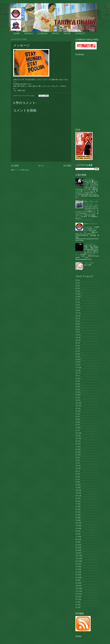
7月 (76, 321)
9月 (76, 310)
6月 (76, 288)
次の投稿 (15, 166)
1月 (76, 297)
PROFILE (29, 33)
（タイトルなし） (90, 179)
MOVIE (67, 33)
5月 (76, 283)
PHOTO (56, 33)
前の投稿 (67, 166)
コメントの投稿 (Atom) (22, 170)
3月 (76, 286)
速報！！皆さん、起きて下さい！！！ (91, 202)
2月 (76, 294)
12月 (77, 313)
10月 (77, 307)
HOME (17, 33)
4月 (76, 291)
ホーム (41, 166)
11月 (77, 337)
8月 (76, 280)
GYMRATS (43, 33)
